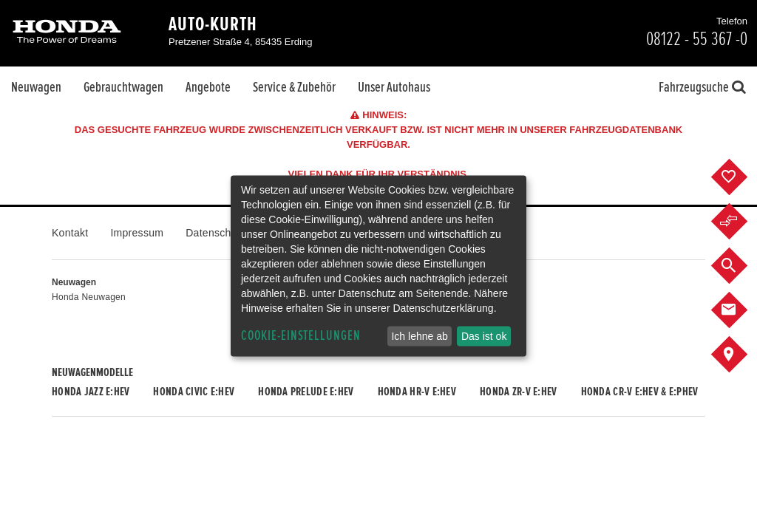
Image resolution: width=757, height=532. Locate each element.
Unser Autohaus (394, 87)
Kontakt (70, 233)
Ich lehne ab (419, 336)
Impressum (137, 233)
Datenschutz (215, 233)
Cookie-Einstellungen (301, 336)
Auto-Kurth (213, 24)
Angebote (208, 87)
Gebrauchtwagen (123, 87)
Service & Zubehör (294, 87)
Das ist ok (484, 336)
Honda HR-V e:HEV (417, 392)
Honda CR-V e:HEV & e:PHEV (640, 392)
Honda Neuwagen (89, 297)
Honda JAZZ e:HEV (91, 392)
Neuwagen (36, 87)
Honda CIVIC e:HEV (194, 392)
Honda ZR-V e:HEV (518, 392)
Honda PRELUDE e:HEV (306, 392)
